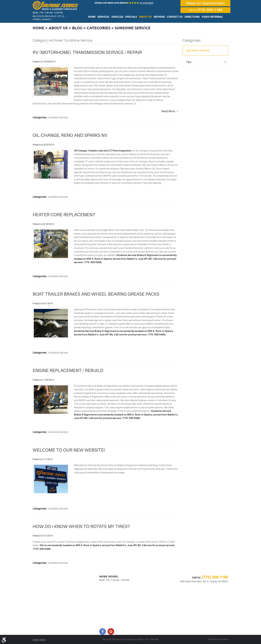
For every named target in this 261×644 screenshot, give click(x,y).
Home (98, 17)
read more (168, 111)
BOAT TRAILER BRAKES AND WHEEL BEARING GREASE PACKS (98, 294)
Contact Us (173, 17)
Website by (218, 639)
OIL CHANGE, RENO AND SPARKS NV (71, 135)
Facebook (103, 631)
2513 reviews (146, 3)
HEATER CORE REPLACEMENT (65, 215)
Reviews (159, 17)
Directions (189, 17)
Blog (79, 28)
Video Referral (207, 17)
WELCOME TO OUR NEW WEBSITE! (70, 450)
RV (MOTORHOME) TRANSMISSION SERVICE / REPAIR (88, 52)
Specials (133, 17)
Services (109, 17)
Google (111, 631)
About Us (146, 17)
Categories (102, 28)
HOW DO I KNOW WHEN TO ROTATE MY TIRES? (82, 526)
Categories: (192, 40)
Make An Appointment (205, 3)
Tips (189, 62)
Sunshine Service (138, 28)
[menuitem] (98, 17)
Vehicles (121, 17)
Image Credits (39, 640)
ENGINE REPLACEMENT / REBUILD (69, 370)
